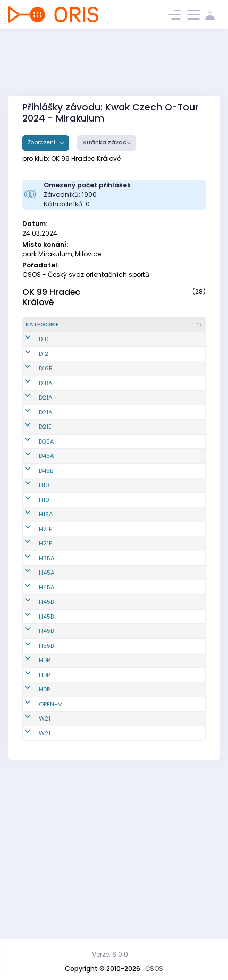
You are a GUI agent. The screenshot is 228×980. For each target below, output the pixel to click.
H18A (46, 593)
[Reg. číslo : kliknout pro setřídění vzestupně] (95, 329)
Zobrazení (42, 142)
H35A (47, 650)
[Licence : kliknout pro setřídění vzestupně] (184, 329)
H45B (46, 698)
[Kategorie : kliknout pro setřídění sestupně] (49, 329)
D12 (44, 376)
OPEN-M (51, 839)
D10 (44, 352)
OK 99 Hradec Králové (51, 297)
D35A (46, 498)
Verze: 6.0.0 (110, 954)
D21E (45, 479)
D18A (45, 418)
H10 (44, 564)
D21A (45, 437)
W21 (45, 863)
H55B (46, 755)
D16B (45, 399)
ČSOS (154, 969)
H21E (45, 608)
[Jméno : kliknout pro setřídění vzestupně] (138, 329)
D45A (46, 522)
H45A (47, 669)
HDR (45, 778)
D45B (46, 545)
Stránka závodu (107, 142)
